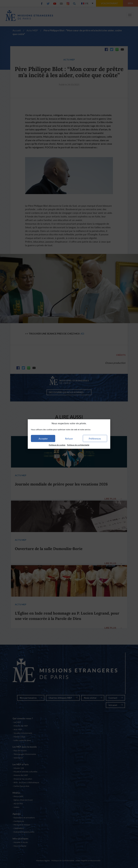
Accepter (43, 439)
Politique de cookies (57, 445)
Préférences (95, 439)
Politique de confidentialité (78, 445)
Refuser (69, 439)
